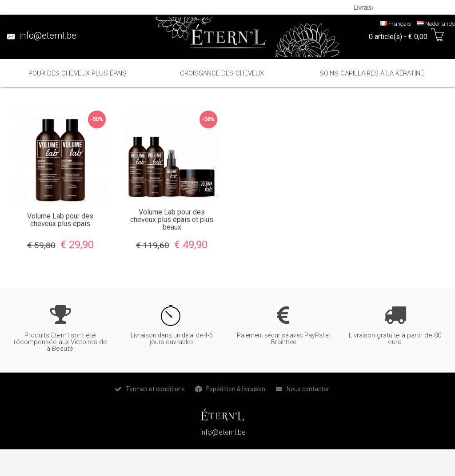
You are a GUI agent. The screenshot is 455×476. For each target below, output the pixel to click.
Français (395, 24)
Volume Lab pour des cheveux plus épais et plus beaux (172, 220)
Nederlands (436, 24)
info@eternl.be (48, 36)
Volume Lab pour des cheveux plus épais (60, 220)
